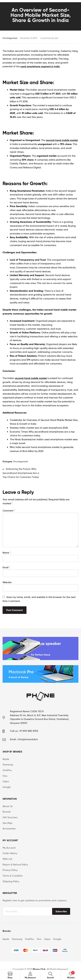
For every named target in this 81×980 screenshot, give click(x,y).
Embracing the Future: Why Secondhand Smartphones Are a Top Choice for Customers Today (21, 473)
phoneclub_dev (51, 38)
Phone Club (39, 969)
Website (7, 582)
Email (6, 567)
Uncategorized (10, 38)
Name (7, 553)
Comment (9, 511)
